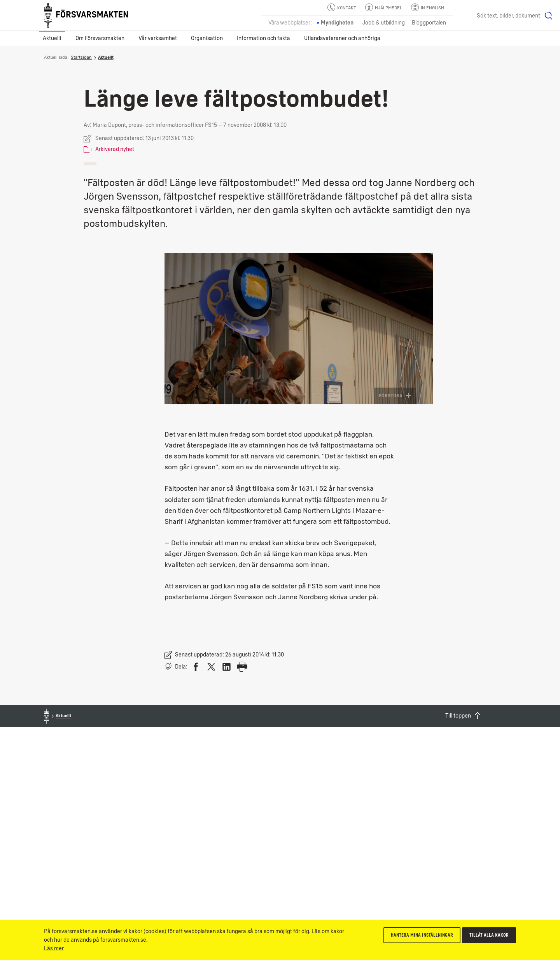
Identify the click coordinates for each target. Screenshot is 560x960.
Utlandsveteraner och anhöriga (342, 38)
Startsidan (81, 57)
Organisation (207, 38)
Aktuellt (52, 38)
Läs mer (54, 949)
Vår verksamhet (158, 38)
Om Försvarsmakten (100, 38)
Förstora (395, 396)
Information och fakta (263, 38)
